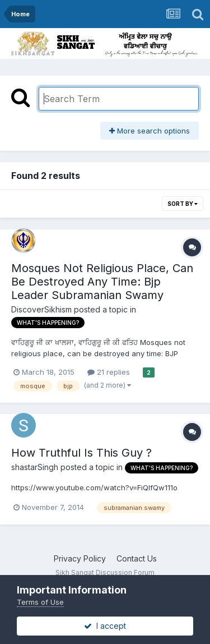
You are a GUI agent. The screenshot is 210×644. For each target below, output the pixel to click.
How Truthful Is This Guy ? (81, 453)
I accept (105, 626)
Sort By (183, 204)
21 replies (109, 372)
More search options (150, 131)
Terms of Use (40, 602)
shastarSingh (35, 467)
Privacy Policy (80, 558)
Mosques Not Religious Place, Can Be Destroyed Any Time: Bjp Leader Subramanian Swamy (102, 282)
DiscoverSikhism (41, 309)
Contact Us (137, 558)
